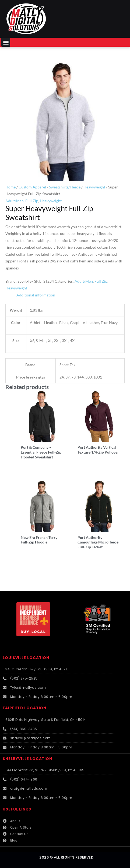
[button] (6, 42)
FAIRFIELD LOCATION (24, 708)
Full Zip (32, 201)
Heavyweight (94, 187)
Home (10, 187)
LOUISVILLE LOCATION (26, 658)
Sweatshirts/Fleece (65, 187)
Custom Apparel (32, 187)
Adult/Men (15, 201)
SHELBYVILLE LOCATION (27, 759)
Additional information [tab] (36, 295)
